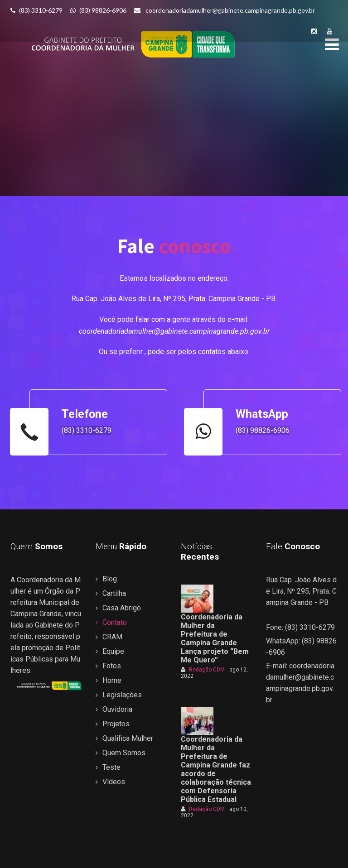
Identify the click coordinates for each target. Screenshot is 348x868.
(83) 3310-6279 (36, 10)
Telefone (85, 414)
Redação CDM (203, 670)
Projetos (116, 724)
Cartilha (114, 593)
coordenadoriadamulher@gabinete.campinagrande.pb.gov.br (225, 10)
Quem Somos (124, 753)
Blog (110, 579)
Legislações (122, 695)
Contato (115, 622)
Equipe (113, 651)
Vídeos (114, 782)
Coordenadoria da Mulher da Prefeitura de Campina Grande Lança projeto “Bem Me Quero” (215, 638)
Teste (111, 767)
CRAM (112, 637)
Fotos (112, 666)
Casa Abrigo (122, 608)
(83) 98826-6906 (99, 10)
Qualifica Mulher (128, 738)
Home (112, 680)
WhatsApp (262, 414)
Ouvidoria (117, 709)
